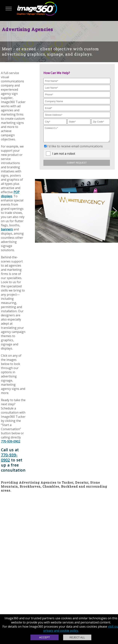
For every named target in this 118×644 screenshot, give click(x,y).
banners (7, 229)
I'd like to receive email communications (75, 149)
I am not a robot (64, 156)
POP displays (10, 194)
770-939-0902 (11, 441)
